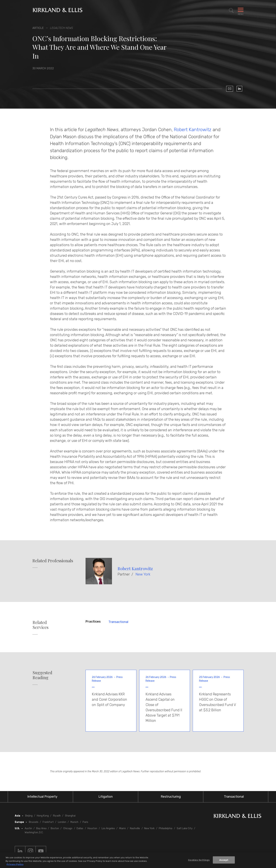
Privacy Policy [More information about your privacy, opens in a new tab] (15, 864)
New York (143, 574)
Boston (55, 828)
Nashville (135, 828)
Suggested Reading (42, 675)
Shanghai (70, 816)
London (62, 822)
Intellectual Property (42, 797)
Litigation (106, 797)
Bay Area (41, 828)
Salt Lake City (185, 828)
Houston (92, 828)
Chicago (68, 828)
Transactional (118, 622)
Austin (28, 828)
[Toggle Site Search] (231, 11)
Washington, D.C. (34, 832)
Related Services (40, 625)
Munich (74, 822)
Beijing (29, 816)
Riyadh (57, 816)
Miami (122, 828)
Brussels (34, 822)
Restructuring (171, 797)
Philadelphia (166, 828)
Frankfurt (48, 822)
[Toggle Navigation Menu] (241, 11)
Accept (224, 860)
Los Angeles (108, 828)
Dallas (80, 828)
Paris (85, 822)
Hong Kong (43, 816)
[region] (138, 860)
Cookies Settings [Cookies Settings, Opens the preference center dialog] (199, 860)
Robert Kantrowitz (193, 130)
